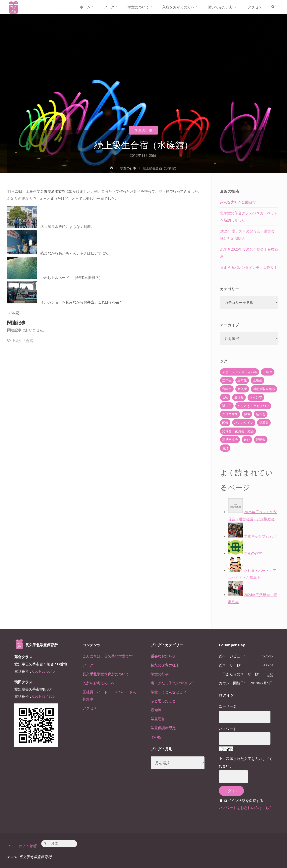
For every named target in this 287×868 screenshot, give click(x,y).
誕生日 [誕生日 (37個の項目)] (227, 406)
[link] (273, 7)
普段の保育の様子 (165, 665)
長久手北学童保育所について (106, 674)
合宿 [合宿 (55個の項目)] (225, 397)
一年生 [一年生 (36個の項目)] (268, 372)
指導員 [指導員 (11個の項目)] (264, 423)
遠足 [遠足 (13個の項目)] (225, 448)
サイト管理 (27, 846)
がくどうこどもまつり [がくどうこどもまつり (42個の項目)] (253, 406)
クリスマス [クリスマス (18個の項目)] (230, 414)
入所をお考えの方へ (99, 683)
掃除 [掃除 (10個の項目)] (247, 414)
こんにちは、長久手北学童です (108, 656)
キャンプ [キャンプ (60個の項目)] (256, 397)
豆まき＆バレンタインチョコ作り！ (249, 267)
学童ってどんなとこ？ (169, 692)
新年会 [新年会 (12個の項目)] (261, 414)
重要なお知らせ (163, 656)
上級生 (17, 341)
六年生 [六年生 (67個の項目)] (227, 389)
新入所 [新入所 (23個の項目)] (242, 389)
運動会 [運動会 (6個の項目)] (261, 439)
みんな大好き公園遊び (238, 202)
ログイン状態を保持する (244, 800)
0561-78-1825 (43, 696)
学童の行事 (143, 130)
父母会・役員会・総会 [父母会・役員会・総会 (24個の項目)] (238, 431)
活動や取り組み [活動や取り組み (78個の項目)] (264, 389)
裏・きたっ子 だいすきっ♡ (173, 683)
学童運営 (158, 719)
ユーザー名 (228, 706)
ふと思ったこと (163, 701)
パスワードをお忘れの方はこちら (246, 808)
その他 (156, 737)
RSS (10, 846)
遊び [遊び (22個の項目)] (247, 439)
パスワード (228, 729)
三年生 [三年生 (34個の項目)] (242, 380)
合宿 (29, 341)
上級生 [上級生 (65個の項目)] (258, 380)
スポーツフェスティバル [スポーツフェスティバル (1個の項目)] (240, 372)
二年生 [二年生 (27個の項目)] (227, 380)
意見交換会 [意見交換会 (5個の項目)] (230, 439)
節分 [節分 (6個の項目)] (225, 423)
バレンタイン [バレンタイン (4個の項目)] (244, 423)
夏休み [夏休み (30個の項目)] (239, 397)
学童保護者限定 (163, 728)
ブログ (88, 665)
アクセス (90, 708)
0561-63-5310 (43, 671)
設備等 (156, 710)
